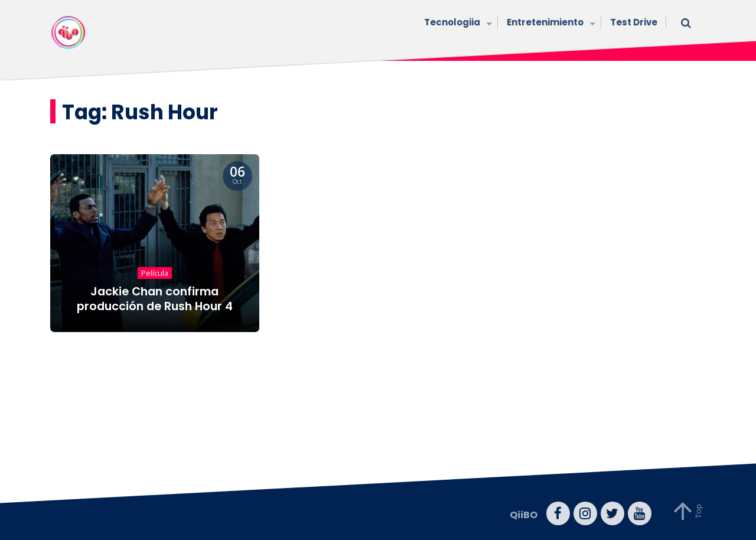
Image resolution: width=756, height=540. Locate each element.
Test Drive (634, 22)
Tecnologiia (457, 23)
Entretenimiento (550, 23)
